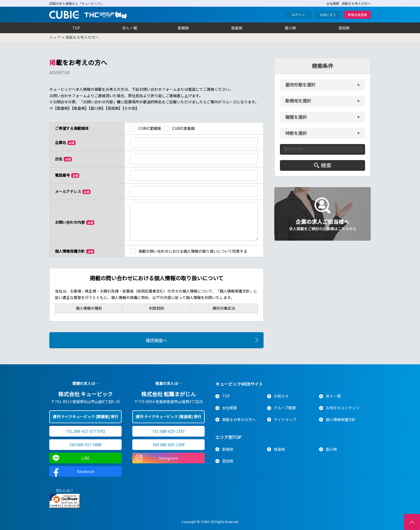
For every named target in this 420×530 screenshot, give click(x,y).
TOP (76, 28)
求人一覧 (130, 28)
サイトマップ (285, 419)
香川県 (290, 28)
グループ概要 (285, 408)
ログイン (298, 15)
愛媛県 (183, 28)
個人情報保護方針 (341, 419)
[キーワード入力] (322, 149)
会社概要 (333, 3)
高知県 (344, 28)
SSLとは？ (65, 490)
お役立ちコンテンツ (343, 408)
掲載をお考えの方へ (356, 3)
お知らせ (281, 396)
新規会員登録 (357, 15)
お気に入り (328, 15)
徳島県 (237, 28)
